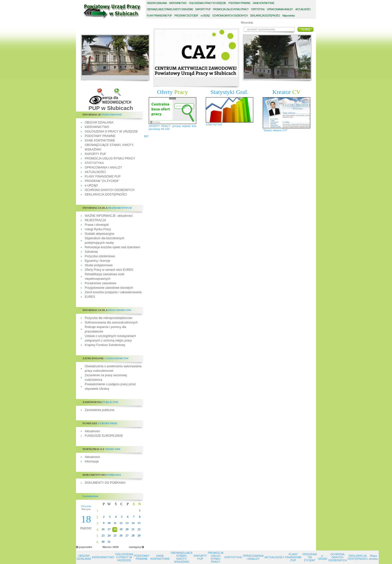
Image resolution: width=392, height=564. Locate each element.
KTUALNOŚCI (303, 9)
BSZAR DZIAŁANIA (157, 3)
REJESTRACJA (95, 220)
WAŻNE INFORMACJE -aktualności (109, 216)
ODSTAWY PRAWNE (239, 3)
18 (115, 529)
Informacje (92, 461)
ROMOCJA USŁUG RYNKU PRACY (231, 9)
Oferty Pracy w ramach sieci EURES (109, 270)
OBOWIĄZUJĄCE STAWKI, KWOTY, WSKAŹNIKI (182, 557)
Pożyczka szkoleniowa (100, 256)
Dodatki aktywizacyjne (99, 234)
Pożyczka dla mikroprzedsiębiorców (108, 318)
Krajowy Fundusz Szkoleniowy (105, 345)
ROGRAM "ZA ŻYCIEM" (186, 16)
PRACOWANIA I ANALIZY (280, 9)
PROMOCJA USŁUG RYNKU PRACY (110, 158)
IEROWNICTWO (178, 3)
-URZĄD (205, 16)
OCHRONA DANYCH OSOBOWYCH (110, 190)
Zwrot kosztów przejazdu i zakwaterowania (113, 292)
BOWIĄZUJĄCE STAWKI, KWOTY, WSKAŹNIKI (170, 9)
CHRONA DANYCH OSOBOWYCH (230, 16)
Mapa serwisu (288, 16)
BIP (146, 136)
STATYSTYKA (94, 163)
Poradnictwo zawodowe (100, 283)
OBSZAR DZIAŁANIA (99, 122)
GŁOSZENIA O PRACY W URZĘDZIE (207, 3)
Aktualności (92, 431)
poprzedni (86, 547)
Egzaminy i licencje (97, 261)
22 (139, 529)
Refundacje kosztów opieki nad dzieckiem (112, 247)
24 (109, 535)
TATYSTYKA (258, 9)
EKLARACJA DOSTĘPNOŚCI (265, 16)
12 (121, 523)
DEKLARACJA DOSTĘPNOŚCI (106, 194)
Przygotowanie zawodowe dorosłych (109, 288)
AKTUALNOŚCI (95, 172)
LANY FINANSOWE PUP (159, 16)
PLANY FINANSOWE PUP (103, 176)
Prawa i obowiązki (97, 225)
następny (135, 547)
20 (127, 529)
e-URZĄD (91, 185)
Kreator (287, 92)
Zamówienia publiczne (100, 410)
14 (133, 523)
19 (121, 529)
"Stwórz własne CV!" (275, 130)
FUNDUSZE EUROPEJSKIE (104, 436)
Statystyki (229, 92)
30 (103, 542)
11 (115, 523)
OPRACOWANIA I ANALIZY (103, 167)
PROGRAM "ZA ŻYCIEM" (102, 181)
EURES (90, 297)
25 (115, 535)
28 (133, 535)
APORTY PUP (203, 9)
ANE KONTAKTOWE (263, 3)
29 (139, 535)
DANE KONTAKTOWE (100, 140)
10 (109, 523)
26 (121, 535)
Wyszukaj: (247, 22)
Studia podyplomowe (99, 265)
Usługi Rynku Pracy (98, 229)
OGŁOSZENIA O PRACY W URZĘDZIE (111, 131)
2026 (115, 547)
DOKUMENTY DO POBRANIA (105, 483)
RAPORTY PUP (95, 154)
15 (139, 523)
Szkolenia (91, 252)
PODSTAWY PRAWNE (100, 136)
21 (133, 529)
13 (127, 523)
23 (103, 535)
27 (127, 535)
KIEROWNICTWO (97, 127)
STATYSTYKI (214, 124)
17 (109, 529)
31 (109, 542)
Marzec (107, 547)
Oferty (172, 92)
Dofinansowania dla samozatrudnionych (111, 322)
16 (103, 529)
